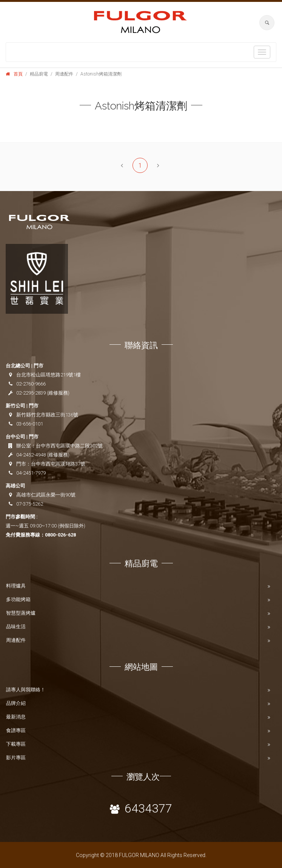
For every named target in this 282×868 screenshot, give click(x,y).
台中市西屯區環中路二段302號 (69, 446)
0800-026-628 (60, 535)
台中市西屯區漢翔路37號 (58, 464)
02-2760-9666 (31, 384)
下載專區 (16, 744)
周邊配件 (16, 640)
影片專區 (16, 758)
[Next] (158, 165)
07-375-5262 (30, 504)
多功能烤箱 (18, 599)
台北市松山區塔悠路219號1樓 (49, 375)
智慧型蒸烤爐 (21, 613)
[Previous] (122, 165)
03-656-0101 (30, 424)
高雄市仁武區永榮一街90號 (46, 495)
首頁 (18, 74)
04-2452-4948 (31, 455)
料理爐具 (16, 586)
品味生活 (16, 627)
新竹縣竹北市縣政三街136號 (47, 415)
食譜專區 (16, 730)
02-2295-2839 (31, 393)
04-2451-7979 (31, 473)
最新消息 (16, 717)
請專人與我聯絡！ (26, 690)
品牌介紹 (16, 703)
